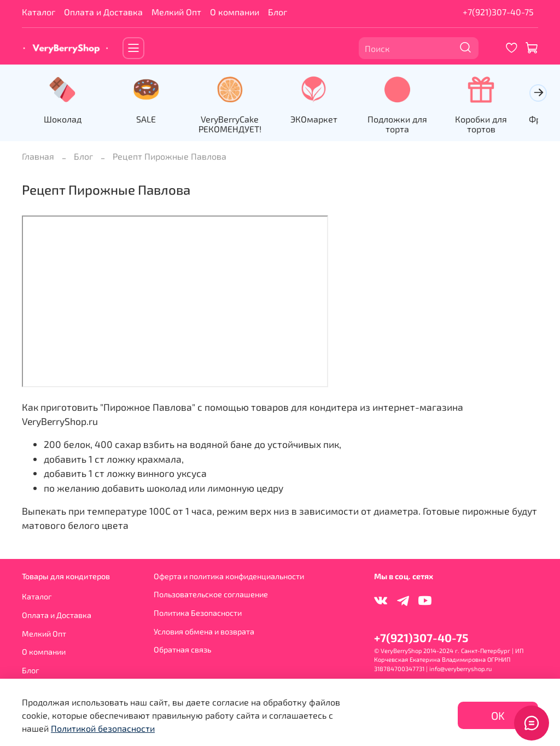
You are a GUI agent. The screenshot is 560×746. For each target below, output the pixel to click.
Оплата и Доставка (103, 12)
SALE (150, 120)
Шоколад (64, 120)
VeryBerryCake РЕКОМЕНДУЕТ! (237, 125)
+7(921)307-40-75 (498, 12)
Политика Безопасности (198, 613)
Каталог (39, 12)
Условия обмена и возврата (204, 631)
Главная (38, 157)
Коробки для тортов (496, 120)
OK (498, 715)
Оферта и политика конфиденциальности (229, 576)
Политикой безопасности (103, 728)
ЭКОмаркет (323, 120)
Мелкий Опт (176, 12)
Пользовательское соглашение (211, 594)
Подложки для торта (410, 125)
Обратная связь (182, 649)
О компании (235, 12)
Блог (278, 12)
